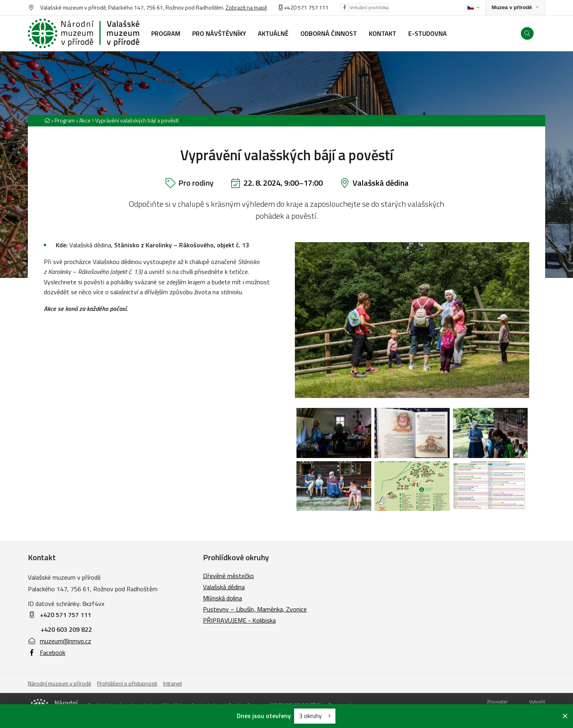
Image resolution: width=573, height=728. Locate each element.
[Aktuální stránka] (135, 120)
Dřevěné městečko (228, 576)
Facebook (47, 652)
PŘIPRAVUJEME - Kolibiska (239, 620)
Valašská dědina (381, 183)
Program (65, 120)
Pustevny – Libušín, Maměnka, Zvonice (255, 609)
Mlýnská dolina (222, 598)
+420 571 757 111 (306, 7)
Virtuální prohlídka (369, 7)
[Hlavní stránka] (47, 120)
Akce (85, 120)
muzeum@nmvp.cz (59, 641)
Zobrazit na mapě (246, 7)
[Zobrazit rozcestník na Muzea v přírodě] (515, 8)
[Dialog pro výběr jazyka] (473, 8)
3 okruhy (315, 716)
